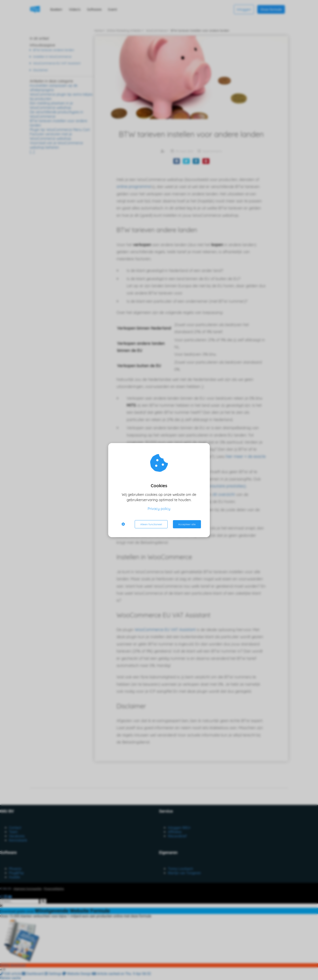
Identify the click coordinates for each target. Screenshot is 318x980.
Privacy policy (159, 509)
